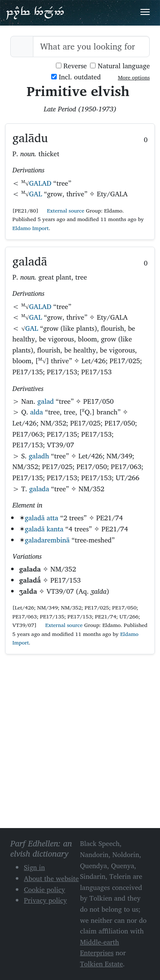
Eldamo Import (31, 228)
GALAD (40, 183)
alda (37, 412)
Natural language (120, 66)
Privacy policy (45, 900)
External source (62, 211)
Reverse (71, 66)
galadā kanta (44, 529)
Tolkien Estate (102, 964)
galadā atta (41, 518)
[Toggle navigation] (145, 12)
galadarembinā (47, 540)
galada (39, 489)
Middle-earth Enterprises (100, 948)
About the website (51, 878)
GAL (35, 194)
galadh (39, 456)
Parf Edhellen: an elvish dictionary (35, 12)
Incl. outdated (76, 77)
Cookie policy (45, 890)
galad (46, 401)
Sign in (34, 867)
